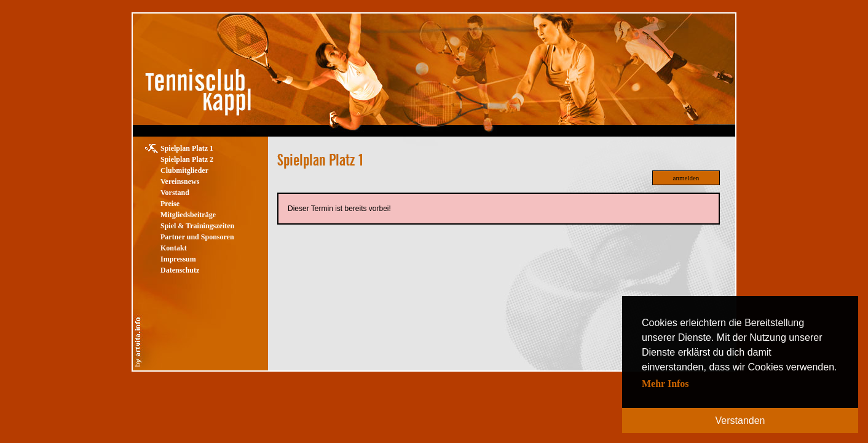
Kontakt (174, 248)
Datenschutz (180, 270)
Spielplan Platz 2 (187, 159)
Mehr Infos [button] (665, 384)
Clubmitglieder (184, 170)
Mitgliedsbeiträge (188, 215)
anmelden (686, 178)
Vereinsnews (180, 182)
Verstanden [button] (740, 421)
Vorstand (175, 193)
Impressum (178, 259)
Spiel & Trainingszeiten (197, 226)
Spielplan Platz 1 (187, 148)
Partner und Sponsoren (197, 237)
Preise (170, 204)
